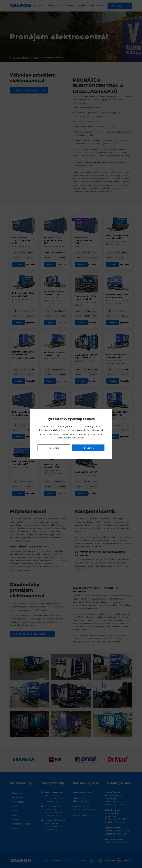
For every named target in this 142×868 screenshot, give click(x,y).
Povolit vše (88, 448)
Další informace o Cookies (71, 438)
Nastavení (54, 448)
